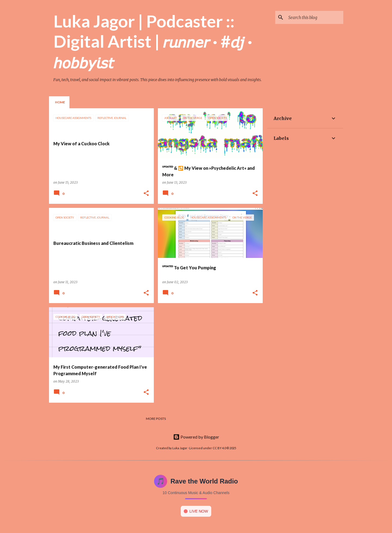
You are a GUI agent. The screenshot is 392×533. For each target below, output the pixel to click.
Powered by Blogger (196, 437)
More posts (156, 419)
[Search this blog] (315, 17)
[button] (146, 194)
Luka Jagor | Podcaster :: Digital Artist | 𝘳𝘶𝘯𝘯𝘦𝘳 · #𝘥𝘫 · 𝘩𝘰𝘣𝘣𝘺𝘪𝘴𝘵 (153, 41)
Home (60, 102)
